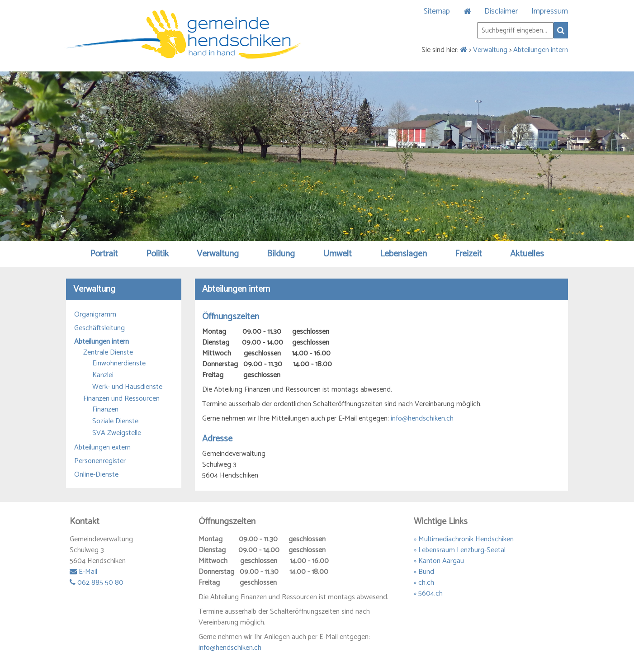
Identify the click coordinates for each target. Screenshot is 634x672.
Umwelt (337, 254)
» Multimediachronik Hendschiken (464, 539)
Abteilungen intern (541, 50)
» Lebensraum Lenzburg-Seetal (460, 550)
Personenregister (100, 461)
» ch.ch (424, 583)
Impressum (550, 11)
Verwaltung (490, 50)
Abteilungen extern (102, 448)
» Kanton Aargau (439, 561)
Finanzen (105, 410)
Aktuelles (527, 254)
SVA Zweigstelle (117, 433)
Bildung (281, 254)
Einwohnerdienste (119, 364)
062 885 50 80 (97, 583)
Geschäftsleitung (99, 328)
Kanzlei (103, 375)
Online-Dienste (96, 475)
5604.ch (431, 594)
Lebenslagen (403, 254)
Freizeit (468, 254)
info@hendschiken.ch (422, 419)
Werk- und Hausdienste (127, 387)
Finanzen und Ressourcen (121, 399)
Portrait (104, 254)
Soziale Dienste (115, 421)
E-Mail (83, 572)
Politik (157, 254)
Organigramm (95, 315)
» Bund (424, 572)
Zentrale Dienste (108, 353)
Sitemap (437, 11)
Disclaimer (501, 11)
